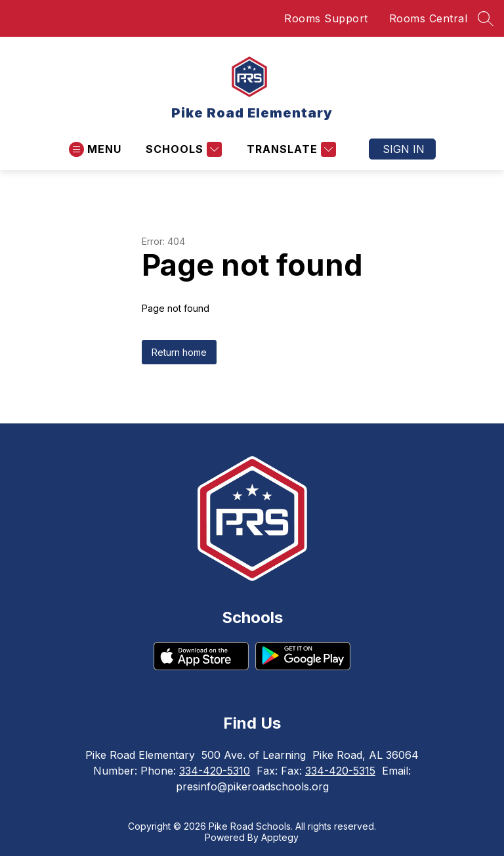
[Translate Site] (290, 149)
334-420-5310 (215, 771)
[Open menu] (95, 149)
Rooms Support (326, 18)
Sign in (404, 149)
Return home (179, 352)
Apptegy (280, 837)
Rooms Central (429, 18)
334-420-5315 (340, 771)
